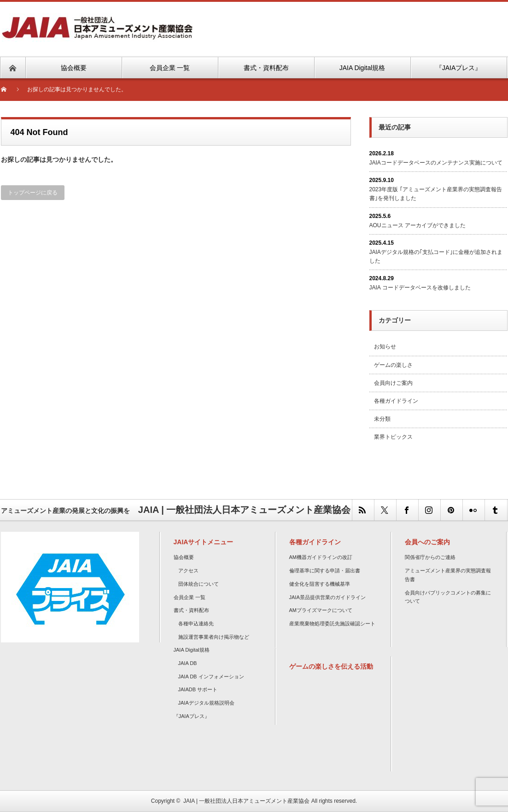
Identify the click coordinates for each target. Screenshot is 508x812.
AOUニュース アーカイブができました (417, 225)
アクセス (188, 571)
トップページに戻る (33, 193)
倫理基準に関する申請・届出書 (325, 571)
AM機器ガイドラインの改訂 (321, 557)
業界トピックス (393, 437)
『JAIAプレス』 (192, 716)
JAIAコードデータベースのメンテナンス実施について (436, 163)
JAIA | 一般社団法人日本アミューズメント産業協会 (246, 801)
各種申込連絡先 (196, 624)
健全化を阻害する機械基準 (320, 584)
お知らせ (385, 347)
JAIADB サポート (198, 689)
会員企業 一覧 (190, 597)
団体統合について (199, 584)
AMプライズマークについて (321, 610)
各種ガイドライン (396, 401)
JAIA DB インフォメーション (211, 677)
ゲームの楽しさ (393, 365)
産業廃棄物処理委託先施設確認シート (332, 624)
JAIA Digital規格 (192, 650)
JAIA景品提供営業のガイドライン (327, 597)
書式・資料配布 (191, 610)
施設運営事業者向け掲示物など (214, 637)
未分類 (382, 419)
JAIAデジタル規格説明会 (206, 703)
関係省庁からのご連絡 (430, 557)
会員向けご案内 (393, 383)
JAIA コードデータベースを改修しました (420, 288)
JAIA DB (188, 663)
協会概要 (184, 557)
